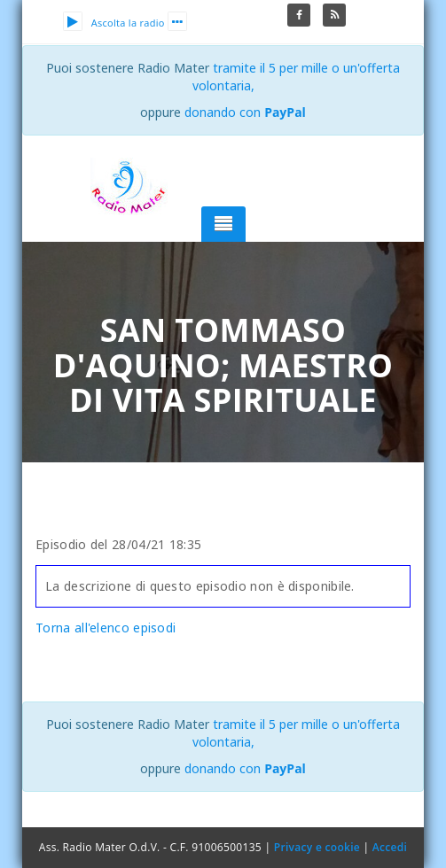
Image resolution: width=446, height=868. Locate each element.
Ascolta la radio (114, 23)
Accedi (390, 847)
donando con (245, 112)
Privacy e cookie (317, 847)
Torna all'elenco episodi (106, 628)
